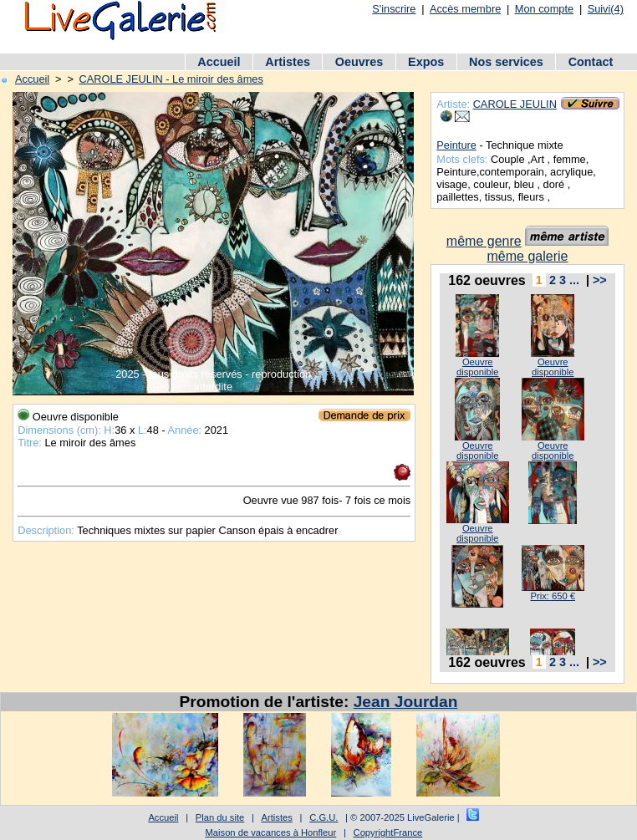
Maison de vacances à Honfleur (271, 832)
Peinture (456, 145)
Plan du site (220, 817)
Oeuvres (359, 62)
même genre (484, 241)
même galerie (528, 256)
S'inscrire (394, 9)
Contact (591, 62)
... (574, 280)
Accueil (219, 62)
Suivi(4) (606, 9)
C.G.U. (324, 817)
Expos (426, 62)
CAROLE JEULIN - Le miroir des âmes (171, 79)
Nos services (506, 62)
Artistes (288, 62)
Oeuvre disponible (477, 367)
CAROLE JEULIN (515, 104)
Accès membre (465, 9)
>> (600, 280)
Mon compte (544, 9)
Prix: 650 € (552, 596)
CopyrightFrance (388, 832)
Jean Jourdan (406, 702)
